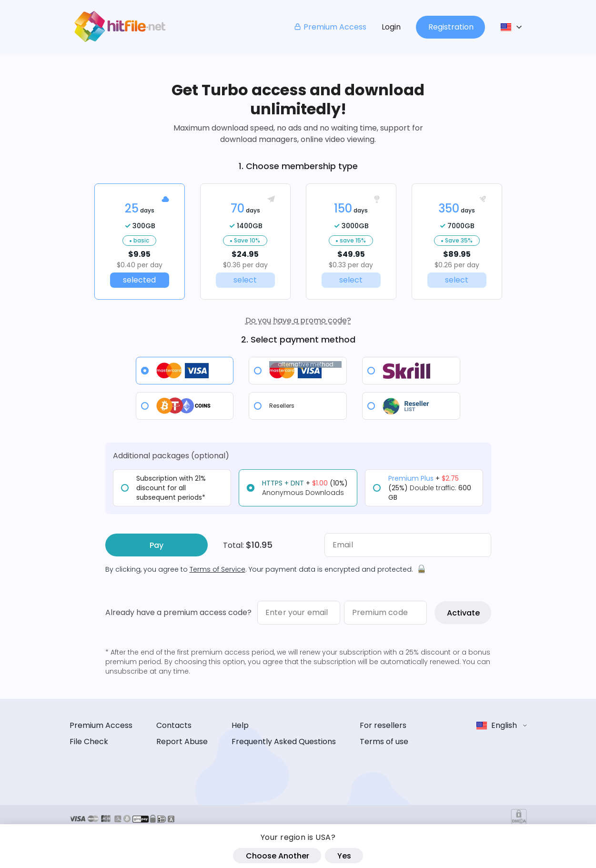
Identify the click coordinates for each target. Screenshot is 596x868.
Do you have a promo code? (298, 320)
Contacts (174, 725)
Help (240, 725)
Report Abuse (182, 742)
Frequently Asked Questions (284, 742)
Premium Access (330, 27)
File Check (89, 742)
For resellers (383, 725)
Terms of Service (217, 569)
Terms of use (384, 742)
